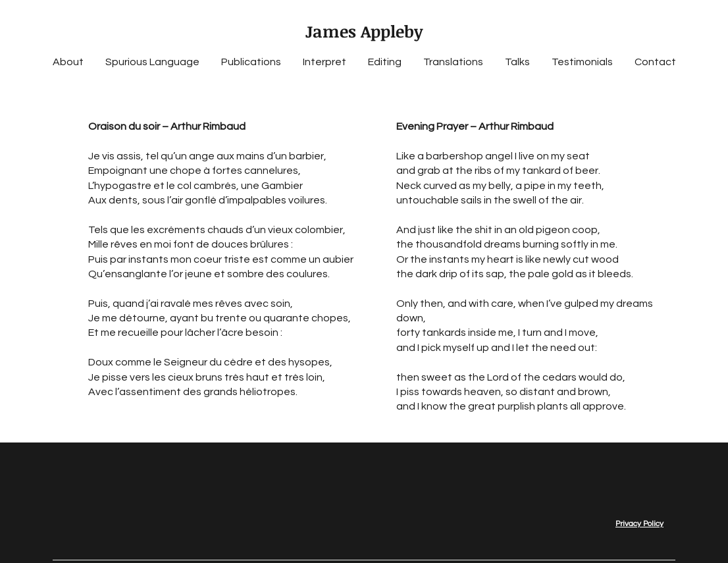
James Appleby (364, 31)
